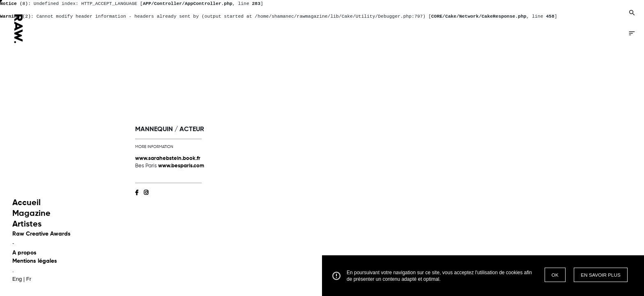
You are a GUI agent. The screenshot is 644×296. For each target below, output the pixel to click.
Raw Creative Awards (41, 234)
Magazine (31, 214)
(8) (14, 4)
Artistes (27, 224)
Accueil (26, 203)
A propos (24, 253)
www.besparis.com (181, 166)
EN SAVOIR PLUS (601, 275)
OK (555, 275)
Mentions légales (35, 261)
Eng (17, 279)
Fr (29, 279)
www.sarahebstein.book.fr (168, 158)
